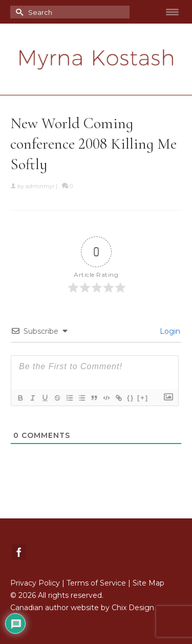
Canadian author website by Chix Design (82, 608)
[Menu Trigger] (172, 12)
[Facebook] (19, 552)
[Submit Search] (18, 12)
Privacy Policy (35, 583)
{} (131, 398)
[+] (143, 398)
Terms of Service (96, 583)
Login (169, 331)
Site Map (148, 583)
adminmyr (40, 186)
